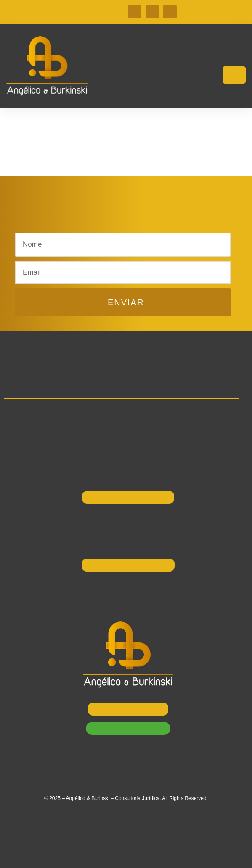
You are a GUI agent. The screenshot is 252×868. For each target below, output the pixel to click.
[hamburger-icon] (234, 75)
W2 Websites (145, 854)
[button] (88, 223)
